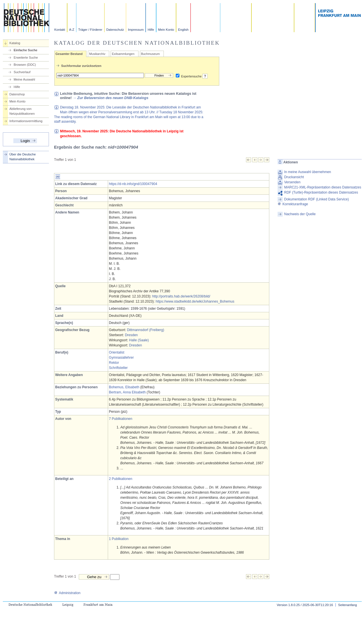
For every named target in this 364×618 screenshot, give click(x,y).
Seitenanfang (348, 605)
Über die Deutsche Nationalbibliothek (23, 157)
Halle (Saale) (139, 340)
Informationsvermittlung (26, 121)
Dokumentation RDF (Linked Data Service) (316, 199)
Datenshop (17, 94)
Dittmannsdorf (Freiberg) (145, 330)
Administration (67, 593)
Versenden (292, 182)
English (183, 30)
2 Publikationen (121, 479)
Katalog (15, 43)
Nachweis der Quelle (300, 214)
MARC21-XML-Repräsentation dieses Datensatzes (323, 187)
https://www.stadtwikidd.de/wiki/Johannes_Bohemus (195, 301)
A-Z (72, 30)
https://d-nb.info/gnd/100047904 (133, 184)
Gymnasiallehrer (121, 358)
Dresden (131, 335)
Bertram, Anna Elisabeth (127, 392)
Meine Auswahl (24, 79)
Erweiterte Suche (26, 58)
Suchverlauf (22, 72)
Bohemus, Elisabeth (124, 387)
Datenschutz (115, 30)
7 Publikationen (121, 419)
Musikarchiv (97, 54)
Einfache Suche (25, 50)
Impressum (136, 30)
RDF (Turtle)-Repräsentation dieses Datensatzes (321, 192)
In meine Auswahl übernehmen (308, 172)
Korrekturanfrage (293, 204)
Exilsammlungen (123, 54)
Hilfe (151, 30)
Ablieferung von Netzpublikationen (22, 111)
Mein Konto (166, 30)
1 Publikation (119, 539)
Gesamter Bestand (69, 54)
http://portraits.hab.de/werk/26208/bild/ (181, 296)
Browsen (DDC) (25, 65)
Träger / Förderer (90, 30)
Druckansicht (294, 177)
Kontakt (60, 30)
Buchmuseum (150, 54)
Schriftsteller (118, 368)
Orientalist (117, 352)
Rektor (114, 363)
